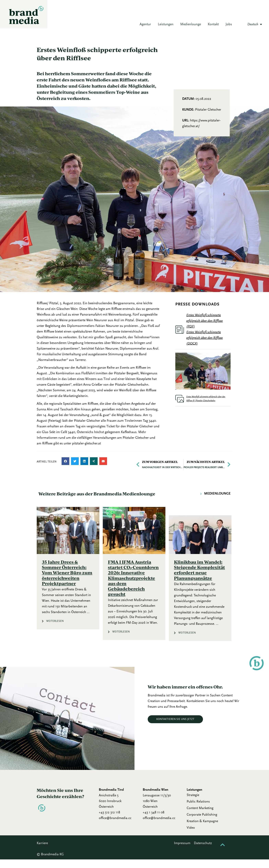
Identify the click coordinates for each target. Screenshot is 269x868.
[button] (65, 470)
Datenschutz (203, 852)
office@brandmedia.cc (115, 827)
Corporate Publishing (202, 823)
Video (191, 836)
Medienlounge (191, 26)
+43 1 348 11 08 (154, 821)
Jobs (229, 26)
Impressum (182, 852)
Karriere (42, 852)
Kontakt (213, 26)
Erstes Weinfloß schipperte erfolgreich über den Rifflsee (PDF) (204, 329)
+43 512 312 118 (109, 821)
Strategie (193, 804)
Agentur (145, 26)
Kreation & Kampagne (202, 830)
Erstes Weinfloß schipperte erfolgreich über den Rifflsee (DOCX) (204, 346)
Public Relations (198, 810)
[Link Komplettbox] (68, 577)
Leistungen (166, 26)
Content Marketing (200, 817)
